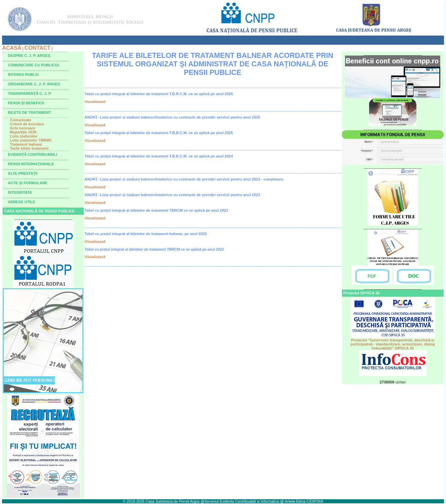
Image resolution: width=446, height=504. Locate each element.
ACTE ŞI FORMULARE (28, 183)
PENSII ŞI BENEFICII (26, 103)
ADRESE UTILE (22, 202)
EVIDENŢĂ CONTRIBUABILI (32, 154)
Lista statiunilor (24, 136)
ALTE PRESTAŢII (23, 173)
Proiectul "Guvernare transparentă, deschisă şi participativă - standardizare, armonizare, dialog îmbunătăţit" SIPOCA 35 (393, 342)
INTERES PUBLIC (23, 75)
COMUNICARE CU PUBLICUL (34, 65)
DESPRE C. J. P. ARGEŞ (29, 56)
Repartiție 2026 (23, 132)
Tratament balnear (26, 144)
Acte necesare (23, 128)
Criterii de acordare (27, 124)
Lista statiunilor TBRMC (31, 140)
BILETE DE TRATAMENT (29, 112)
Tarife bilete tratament (29, 148)
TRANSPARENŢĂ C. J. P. (30, 93)
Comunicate (21, 120)
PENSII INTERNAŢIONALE (31, 164)
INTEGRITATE (20, 192)
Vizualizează (95, 102)
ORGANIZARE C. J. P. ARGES (34, 84)
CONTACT (37, 48)
